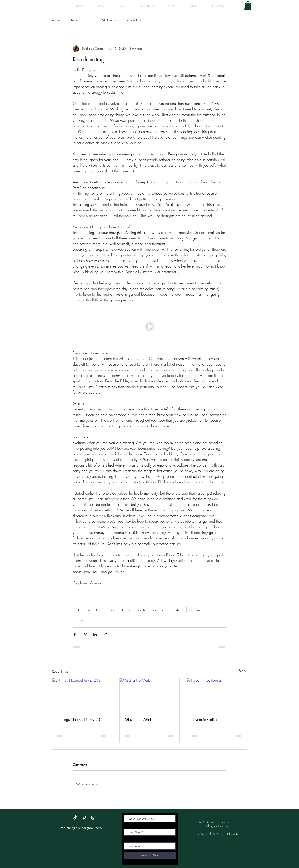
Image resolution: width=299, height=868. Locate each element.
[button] (248, 6)
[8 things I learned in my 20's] (82, 695)
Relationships (109, 20)
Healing (75, 20)
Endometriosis (133, 20)
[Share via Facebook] (75, 634)
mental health (95, 610)
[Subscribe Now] (150, 855)
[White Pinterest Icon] (84, 818)
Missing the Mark (138, 719)
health (141, 610)
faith (78, 610)
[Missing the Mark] (150, 695)
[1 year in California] (217, 695)
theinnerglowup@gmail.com (81, 828)
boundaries (159, 610)
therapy (126, 610)
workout (177, 610)
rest (112, 610)
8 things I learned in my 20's (80, 719)
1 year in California (207, 719)
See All (243, 671)
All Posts (57, 20)
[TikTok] (75, 818)
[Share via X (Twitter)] (85, 634)
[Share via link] (105, 634)
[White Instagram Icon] (93, 818)
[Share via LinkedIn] (95, 634)
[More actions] (224, 49)
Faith (90, 20)
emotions (194, 610)
